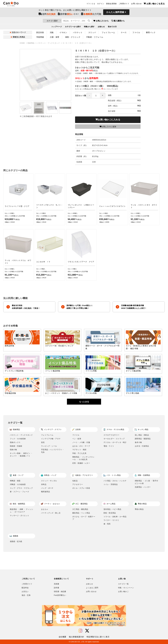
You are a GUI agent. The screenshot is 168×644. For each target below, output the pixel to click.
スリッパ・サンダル (49, 481)
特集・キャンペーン (126, 588)
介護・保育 (55, 37)
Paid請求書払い (60, 595)
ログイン (101, 4)
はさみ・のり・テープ (81, 446)
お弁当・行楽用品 (142, 446)
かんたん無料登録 (115, 13)
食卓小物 (138, 442)
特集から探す (89, 27)
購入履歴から (133, 21)
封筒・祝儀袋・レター (81, 463)
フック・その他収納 (18, 439)
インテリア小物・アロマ (51, 439)
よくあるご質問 (92, 588)
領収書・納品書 (60, 592)
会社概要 (62, 637)
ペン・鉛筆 (77, 439)
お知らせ (101, 27)
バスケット (78, 32)
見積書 (56, 584)
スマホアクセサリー (111, 435)
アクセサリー (78, 484)
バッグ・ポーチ (47, 488)
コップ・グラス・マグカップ (21, 488)
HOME (23, 43)
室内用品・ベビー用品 (112, 509)
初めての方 (112, 27)
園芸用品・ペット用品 (81, 513)
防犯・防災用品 (110, 513)
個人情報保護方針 (76, 637)
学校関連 (40, 37)
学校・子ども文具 (79, 453)
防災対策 (40, 32)
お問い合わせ (136, 4)
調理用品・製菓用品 (143, 439)
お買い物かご (123, 592)
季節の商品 (139, 509)
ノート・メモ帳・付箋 (81, 442)
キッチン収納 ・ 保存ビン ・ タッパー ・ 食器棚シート (21, 455)
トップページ (57, 27)
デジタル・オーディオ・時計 (115, 442)
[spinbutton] (96, 96)
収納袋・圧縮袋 (16, 446)
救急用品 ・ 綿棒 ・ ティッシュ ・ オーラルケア (21, 511)
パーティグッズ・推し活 (51, 513)
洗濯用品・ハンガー (143, 487)
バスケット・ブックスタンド (49, 43)
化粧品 (75, 481)
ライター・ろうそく (111, 520)
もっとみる (84, 402)
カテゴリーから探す (73, 27)
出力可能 (91, 15)
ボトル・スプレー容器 (81, 488)
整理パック (151, 32)
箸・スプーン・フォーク (19, 492)
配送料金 (25, 588)
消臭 (52, 32)
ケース (124, 32)
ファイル (136, 32)
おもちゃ (45, 509)
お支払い (25, 592)
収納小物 (13, 450)
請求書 (56, 588)
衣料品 (44, 484)
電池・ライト (109, 446)
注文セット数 (90, 96)
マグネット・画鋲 (79, 450)
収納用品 (31, 43)
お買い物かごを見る (154, 4)
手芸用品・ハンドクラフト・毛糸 (52, 451)
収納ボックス (15, 442)
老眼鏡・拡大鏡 (16, 541)
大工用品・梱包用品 (80, 509)
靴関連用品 (45, 492)
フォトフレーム (108, 32)
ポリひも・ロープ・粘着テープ (84, 518)
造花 (43, 442)
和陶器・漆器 (15, 481)
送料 (47, 15)
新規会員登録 (111, 4)
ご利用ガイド (124, 4)
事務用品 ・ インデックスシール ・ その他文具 (83, 458)
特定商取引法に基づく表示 (98, 637)
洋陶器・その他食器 (18, 484)
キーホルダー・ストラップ (114, 439)
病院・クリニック (73, 37)
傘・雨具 (107, 524)
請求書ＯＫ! (68, 15)
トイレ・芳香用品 (111, 484)
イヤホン (63, 32)
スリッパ (92, 32)
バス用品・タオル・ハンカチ (115, 481)
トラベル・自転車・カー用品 (115, 517)
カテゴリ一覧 (123, 584)
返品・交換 (26, 595)
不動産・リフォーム (95, 37)
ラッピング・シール (49, 446)
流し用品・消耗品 (142, 435)
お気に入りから (116, 21)
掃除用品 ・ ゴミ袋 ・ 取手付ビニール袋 (146, 482)
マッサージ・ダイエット (19, 516)
